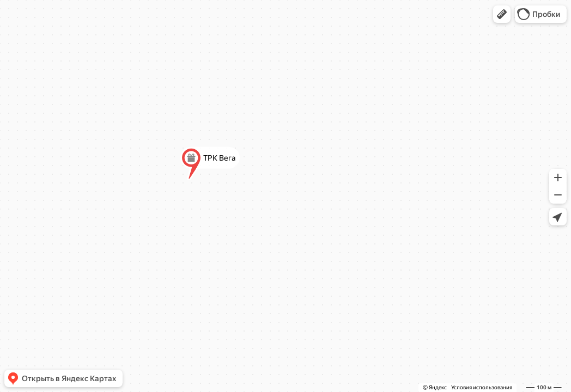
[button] (502, 14)
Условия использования (482, 387)
